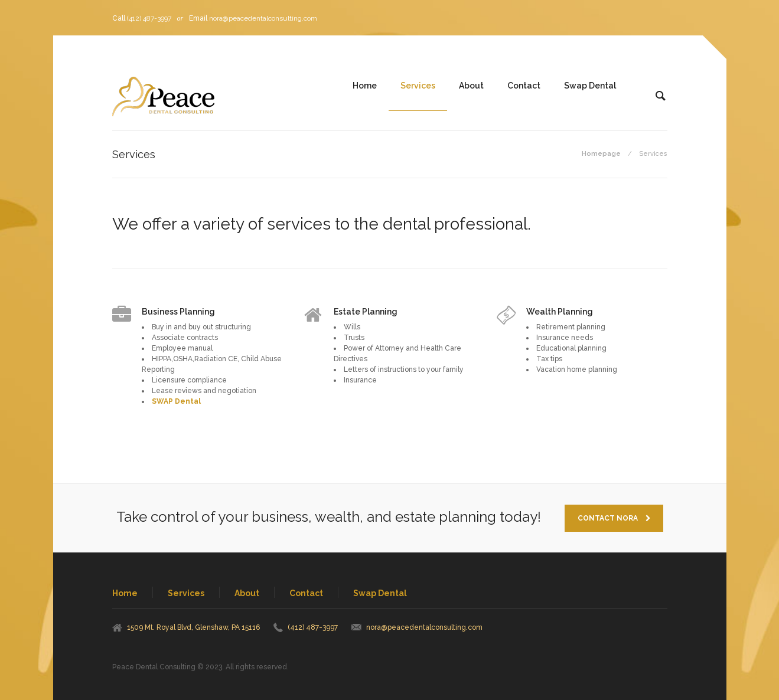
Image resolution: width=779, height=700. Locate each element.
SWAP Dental (177, 401)
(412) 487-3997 (149, 18)
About (471, 86)
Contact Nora (614, 518)
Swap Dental (590, 86)
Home (365, 86)
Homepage (601, 154)
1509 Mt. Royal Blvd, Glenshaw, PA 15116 (193, 627)
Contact (524, 86)
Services (418, 86)
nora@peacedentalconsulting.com (263, 18)
